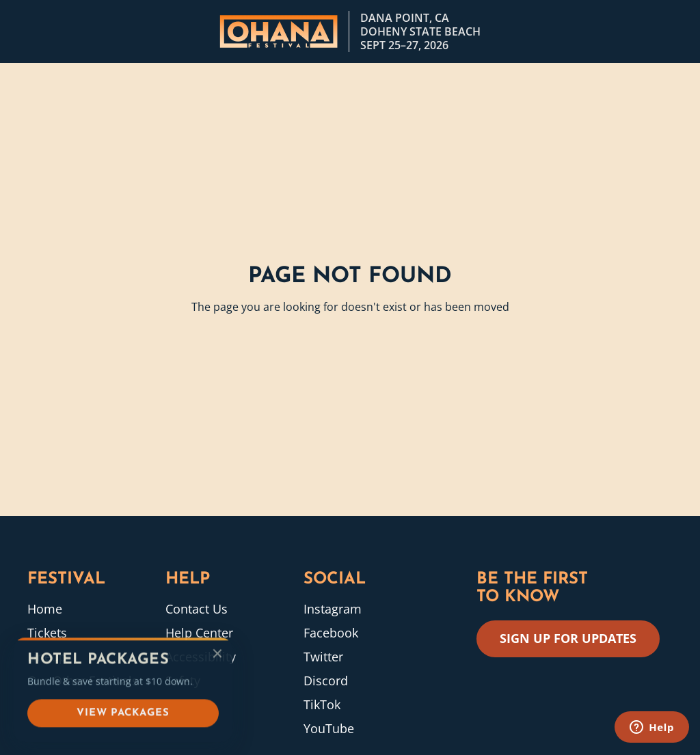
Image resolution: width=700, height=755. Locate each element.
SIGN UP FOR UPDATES (568, 638)
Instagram (333, 609)
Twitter (323, 657)
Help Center (199, 633)
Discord (326, 681)
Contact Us (197, 609)
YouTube (329, 728)
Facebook (331, 633)
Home (45, 609)
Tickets (47, 633)
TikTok (322, 704)
